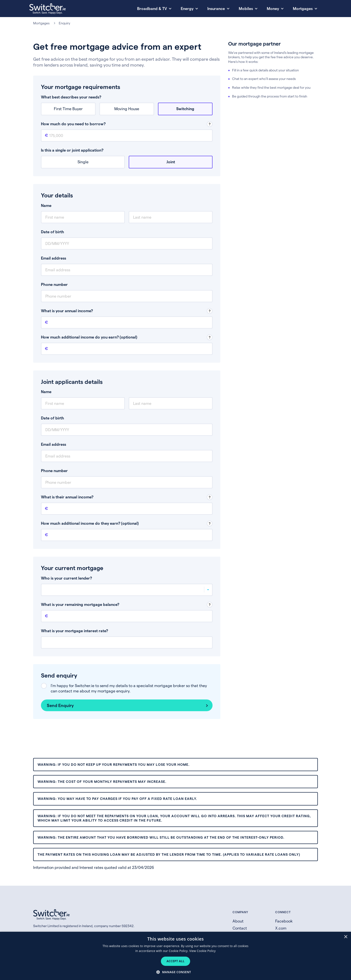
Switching (185, 109)
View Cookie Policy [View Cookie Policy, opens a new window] (203, 951)
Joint (171, 162)
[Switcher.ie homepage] (48, 9)
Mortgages (41, 23)
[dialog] (175, 956)
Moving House (127, 109)
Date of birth (53, 232)
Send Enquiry (60, 705)
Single (83, 162)
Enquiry (64, 23)
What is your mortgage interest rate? (74, 631)
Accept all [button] (175, 961)
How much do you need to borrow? (73, 124)
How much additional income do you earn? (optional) (89, 337)
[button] (175, 972)
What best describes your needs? (71, 97)
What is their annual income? (67, 497)
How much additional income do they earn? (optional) (90, 523)
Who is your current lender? (66, 578)
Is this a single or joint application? (72, 150)
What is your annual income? (67, 311)
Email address (54, 258)
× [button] (346, 937)
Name (46, 205)
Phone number (54, 284)
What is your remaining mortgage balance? (80, 604)
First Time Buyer (68, 109)
